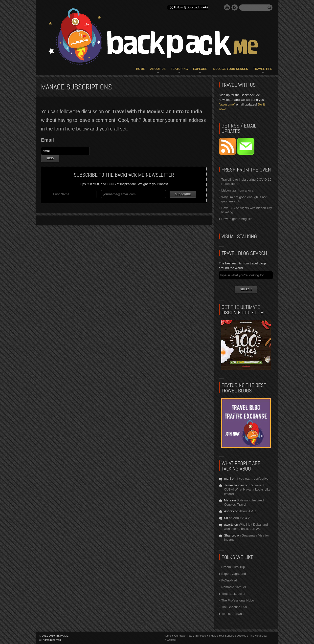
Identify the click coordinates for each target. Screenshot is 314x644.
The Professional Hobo (238, 600)
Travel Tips (263, 69)
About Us (158, 69)
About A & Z (248, 511)
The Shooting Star (234, 607)
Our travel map (183, 636)
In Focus (201, 636)
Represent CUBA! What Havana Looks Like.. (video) (248, 489)
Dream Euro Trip (233, 567)
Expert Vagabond (234, 574)
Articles (242, 636)
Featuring (179, 69)
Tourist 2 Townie (233, 614)
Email (47, 140)
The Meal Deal (258, 636)
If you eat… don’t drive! (253, 479)
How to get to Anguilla (237, 219)
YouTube (227, 7)
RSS (235, 7)
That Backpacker (233, 594)
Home (140, 69)
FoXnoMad (229, 580)
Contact (172, 640)
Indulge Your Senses (230, 69)
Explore (200, 69)
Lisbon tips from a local (238, 190)
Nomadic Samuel (234, 587)
